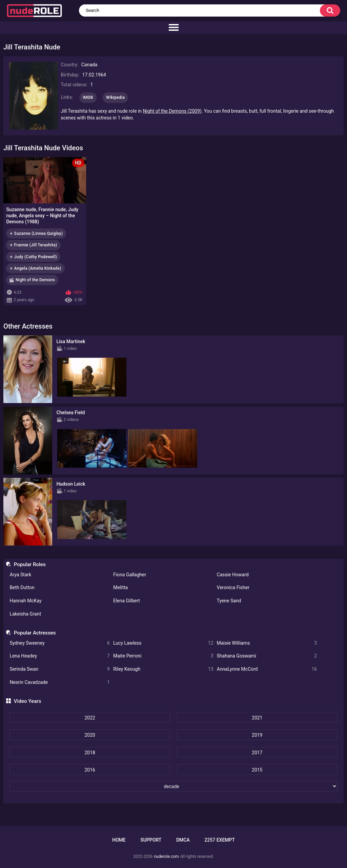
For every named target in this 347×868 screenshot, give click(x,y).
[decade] (173, 786)
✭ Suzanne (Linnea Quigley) (36, 233)
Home (119, 840)
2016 (90, 770)
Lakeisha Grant (25, 614)
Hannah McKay (25, 601)
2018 (90, 753)
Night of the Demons (35, 280)
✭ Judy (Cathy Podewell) (33, 257)
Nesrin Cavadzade (60, 682)
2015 (257, 770)
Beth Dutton (22, 587)
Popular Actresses (35, 633)
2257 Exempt (220, 840)
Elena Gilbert (127, 601)
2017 (257, 753)
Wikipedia (115, 97)
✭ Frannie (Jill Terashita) (33, 245)
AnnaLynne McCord (267, 669)
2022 (90, 718)
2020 (90, 735)
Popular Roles (30, 564)
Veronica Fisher (233, 587)
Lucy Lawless (163, 643)
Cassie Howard (233, 575)
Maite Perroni (163, 656)
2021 (257, 718)
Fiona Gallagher (130, 575)
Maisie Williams (267, 643)
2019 (257, 735)
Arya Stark (20, 575)
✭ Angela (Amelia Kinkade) (35, 268)
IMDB (88, 97)
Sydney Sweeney (60, 643)
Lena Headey (60, 656)
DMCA (183, 840)
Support (151, 840)
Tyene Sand (229, 601)
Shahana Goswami (267, 656)
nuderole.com (166, 856)
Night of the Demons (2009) (172, 111)
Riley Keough (163, 669)
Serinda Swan (60, 669)
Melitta (120, 587)
